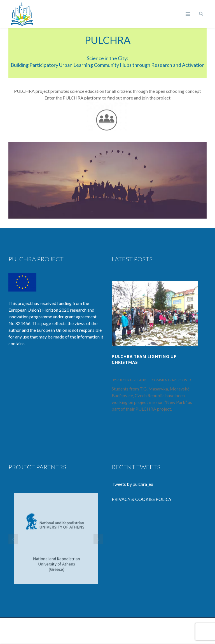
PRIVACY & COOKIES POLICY (142, 499)
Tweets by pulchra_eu (132, 484)
